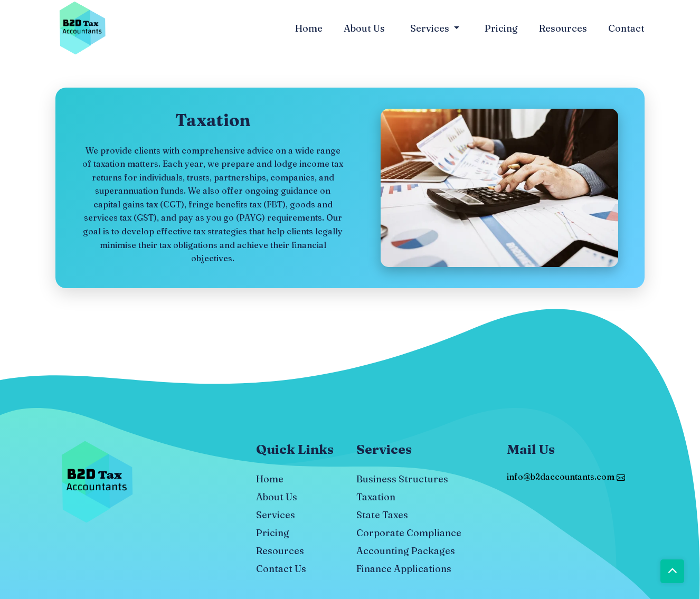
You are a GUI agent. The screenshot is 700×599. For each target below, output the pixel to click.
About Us (364, 28)
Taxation (376, 497)
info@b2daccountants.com (566, 477)
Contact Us (281, 569)
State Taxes (382, 515)
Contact (626, 28)
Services (431, 28)
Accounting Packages (406, 551)
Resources (563, 28)
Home (309, 28)
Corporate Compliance (409, 533)
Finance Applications (404, 569)
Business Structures (402, 479)
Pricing (501, 28)
